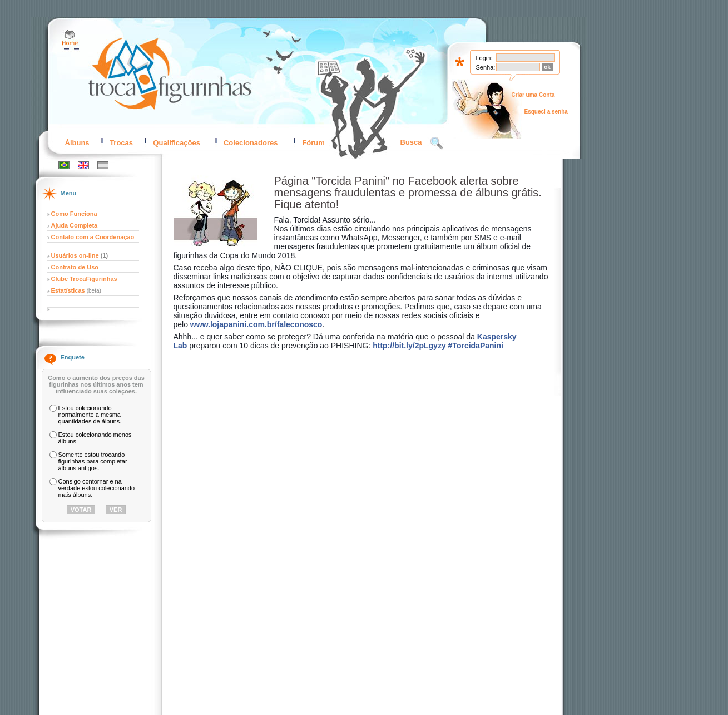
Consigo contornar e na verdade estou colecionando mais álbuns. (97, 488)
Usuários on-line (75, 255)
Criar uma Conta (533, 95)
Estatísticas (69, 290)
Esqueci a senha (546, 112)
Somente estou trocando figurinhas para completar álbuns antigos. (93, 461)
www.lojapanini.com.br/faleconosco (256, 324)
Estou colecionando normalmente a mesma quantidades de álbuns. (90, 415)
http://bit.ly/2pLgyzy (409, 346)
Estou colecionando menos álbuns (95, 438)
